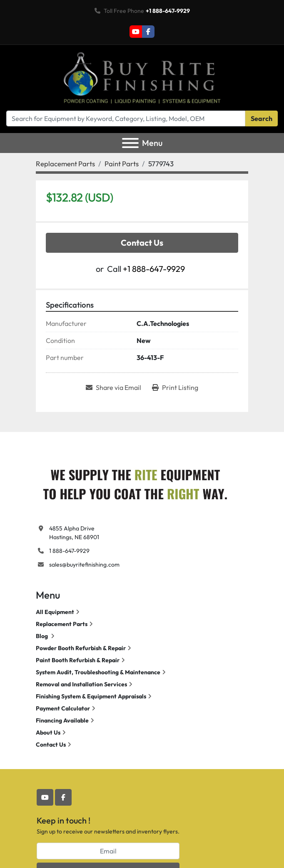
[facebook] (148, 32)
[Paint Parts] (122, 164)
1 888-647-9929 (69, 551)
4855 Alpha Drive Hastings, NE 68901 (74, 533)
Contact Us (142, 243)
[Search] (126, 118)
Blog (42, 636)
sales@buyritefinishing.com (84, 565)
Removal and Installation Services (81, 684)
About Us (48, 732)
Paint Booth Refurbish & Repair (78, 660)
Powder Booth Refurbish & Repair (81, 648)
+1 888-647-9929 (168, 11)
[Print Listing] (175, 387)
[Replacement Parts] (65, 164)
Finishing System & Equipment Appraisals (91, 696)
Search (262, 118)
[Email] (108, 851)
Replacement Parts (62, 624)
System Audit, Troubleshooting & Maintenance (98, 672)
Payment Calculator (63, 708)
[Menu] (130, 143)
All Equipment (55, 612)
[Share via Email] (113, 387)
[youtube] (136, 32)
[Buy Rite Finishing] (135, 482)
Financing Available (62, 720)
